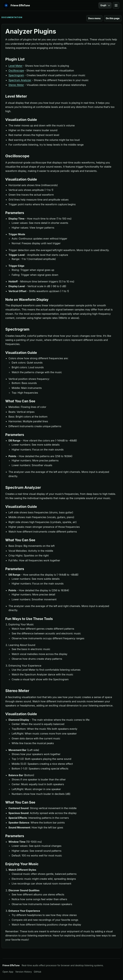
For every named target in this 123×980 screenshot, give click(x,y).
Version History (24, 972)
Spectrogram (16, 75)
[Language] (105, 5)
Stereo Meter (16, 85)
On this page (113, 18)
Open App (8, 972)
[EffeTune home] (17, 5)
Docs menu (94, 18)
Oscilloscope (16, 70)
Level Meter (16, 66)
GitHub (37, 972)
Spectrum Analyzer (20, 80)
